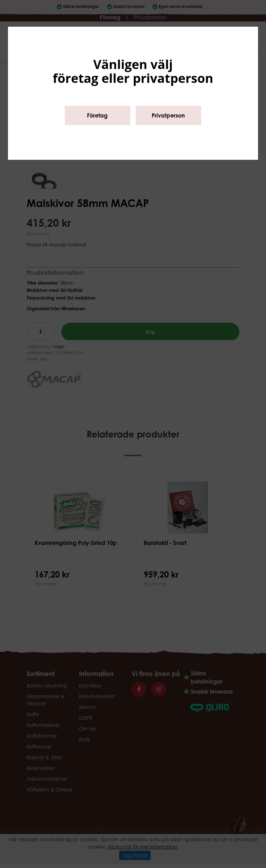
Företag (97, 115)
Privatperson (168, 115)
